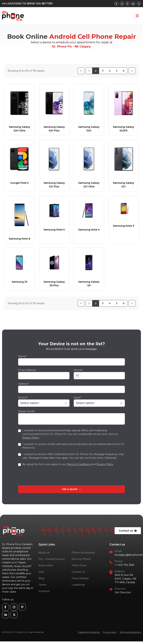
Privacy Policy (31, 438)
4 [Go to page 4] (110, 71)
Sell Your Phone (81, 559)
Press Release (80, 578)
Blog (41, 578)
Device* (23, 398)
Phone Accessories (83, 553)
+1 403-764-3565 (124, 565)
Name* (22, 356)
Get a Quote (71, 489)
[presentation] (45, 476)
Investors (44, 591)
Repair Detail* (26, 411)
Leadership (78, 585)
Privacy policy (110, 632)
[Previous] (81, 71)
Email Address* (27, 370)
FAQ (41, 572)
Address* (23, 384)
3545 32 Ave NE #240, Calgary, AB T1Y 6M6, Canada (125, 579)
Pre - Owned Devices (51, 559)
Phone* (78, 370)
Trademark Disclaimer (89, 632)
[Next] (132, 71)
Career (42, 585)
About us (44, 553)
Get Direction (123, 592)
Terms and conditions (130, 632)
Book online (46, 565)
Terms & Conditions (79, 464)
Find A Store (79, 565)
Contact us (128, 531)
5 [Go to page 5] (117, 71)
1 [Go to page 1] (89, 71)
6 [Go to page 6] (124, 71)
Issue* (77, 398)
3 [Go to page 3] (103, 71)
